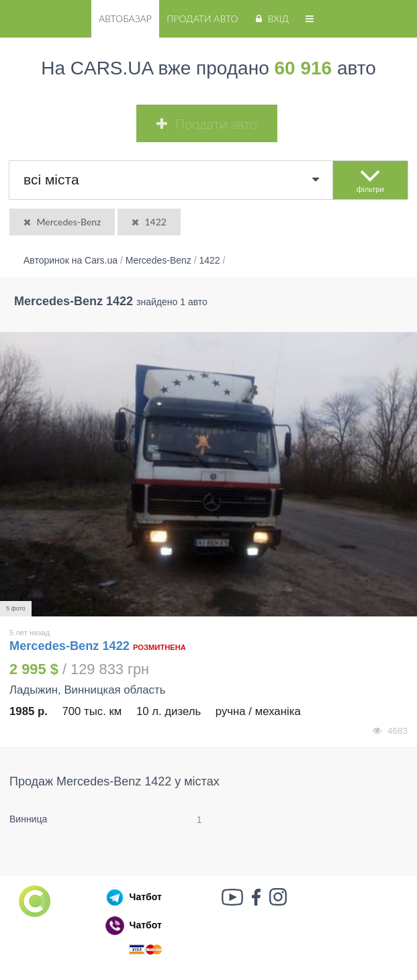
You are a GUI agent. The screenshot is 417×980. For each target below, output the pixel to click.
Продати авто (202, 18)
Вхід (271, 18)
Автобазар (125, 18)
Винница (28, 819)
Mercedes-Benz (61, 222)
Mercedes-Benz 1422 (71, 646)
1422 (148, 222)
